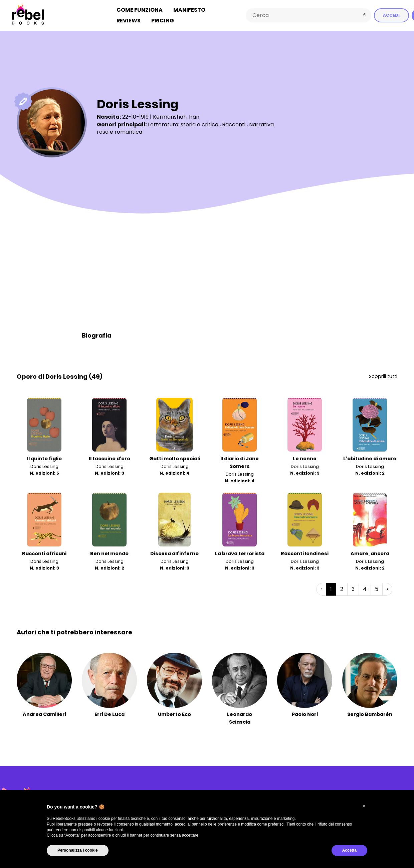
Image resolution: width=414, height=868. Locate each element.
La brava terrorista (240, 553)
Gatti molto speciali (175, 458)
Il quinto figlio (44, 458)
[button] (364, 806)
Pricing (163, 20)
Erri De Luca (110, 714)
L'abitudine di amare (370, 458)
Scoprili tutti (383, 376)
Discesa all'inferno (174, 553)
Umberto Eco (174, 714)
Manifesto (189, 10)
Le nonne (305, 458)
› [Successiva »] (387, 588)
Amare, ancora (370, 553)
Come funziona (140, 10)
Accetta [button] (349, 850)
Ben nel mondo (109, 553)
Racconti (234, 124)
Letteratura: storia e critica (183, 124)
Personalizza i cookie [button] (78, 850)
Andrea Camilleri (44, 714)
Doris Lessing (44, 466)
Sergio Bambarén (370, 714)
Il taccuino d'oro (110, 458)
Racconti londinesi (305, 553)
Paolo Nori (305, 714)
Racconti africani (44, 553)
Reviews (129, 20)
